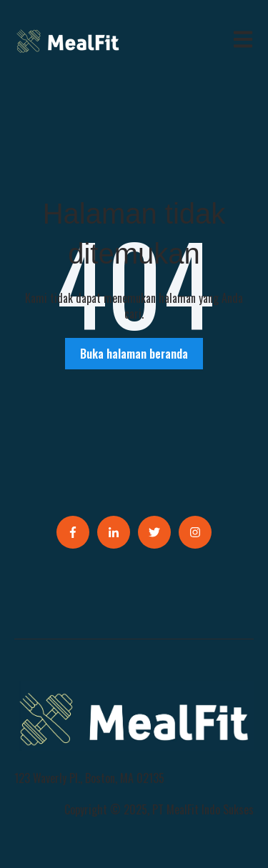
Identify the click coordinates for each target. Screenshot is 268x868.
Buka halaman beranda (134, 354)
